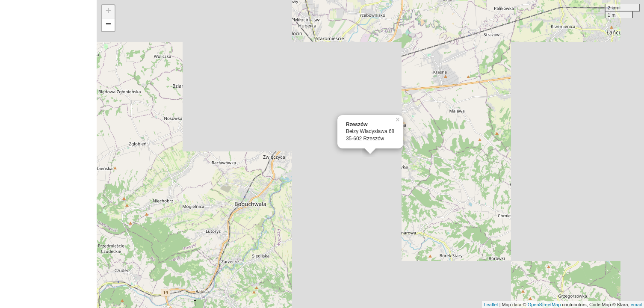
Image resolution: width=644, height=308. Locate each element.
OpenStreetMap (544, 305)
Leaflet (491, 305)
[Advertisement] (48, 154)
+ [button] (108, 12)
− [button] (108, 25)
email (636, 305)
